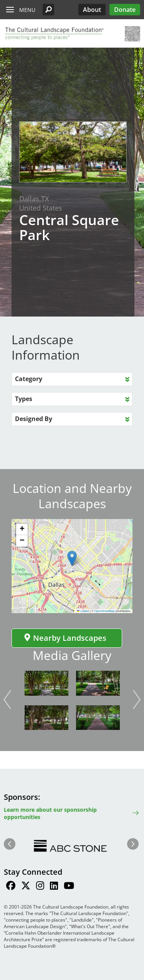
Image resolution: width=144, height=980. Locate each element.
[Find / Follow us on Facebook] (11, 887)
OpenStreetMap (105, 611)
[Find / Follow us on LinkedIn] (54, 887)
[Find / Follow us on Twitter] (26, 887)
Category (29, 379)
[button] (48, 10)
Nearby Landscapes (65, 638)
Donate (125, 10)
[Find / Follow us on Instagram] (40, 887)
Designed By (34, 419)
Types (24, 399)
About (92, 10)
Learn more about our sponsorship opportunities (50, 813)
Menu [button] (27, 10)
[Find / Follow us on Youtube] (69, 887)
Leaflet (83, 611)
